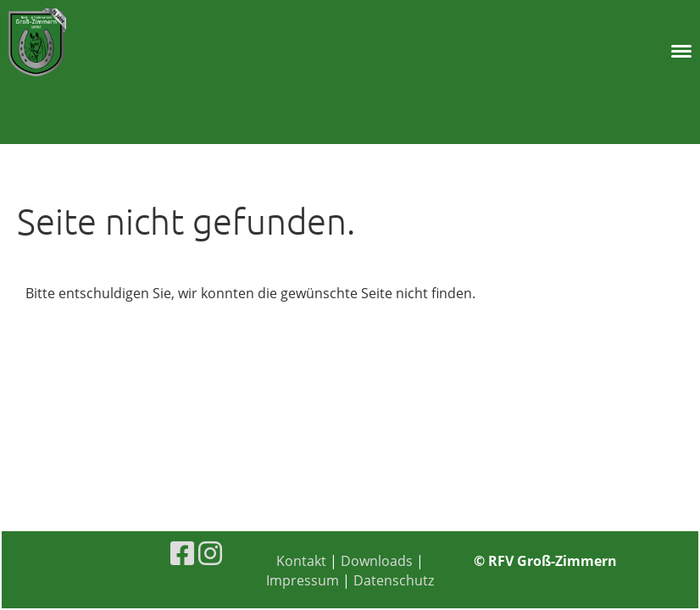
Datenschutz (394, 580)
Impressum (303, 580)
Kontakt (303, 561)
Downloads (377, 561)
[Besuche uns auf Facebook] (182, 553)
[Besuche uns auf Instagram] (210, 553)
